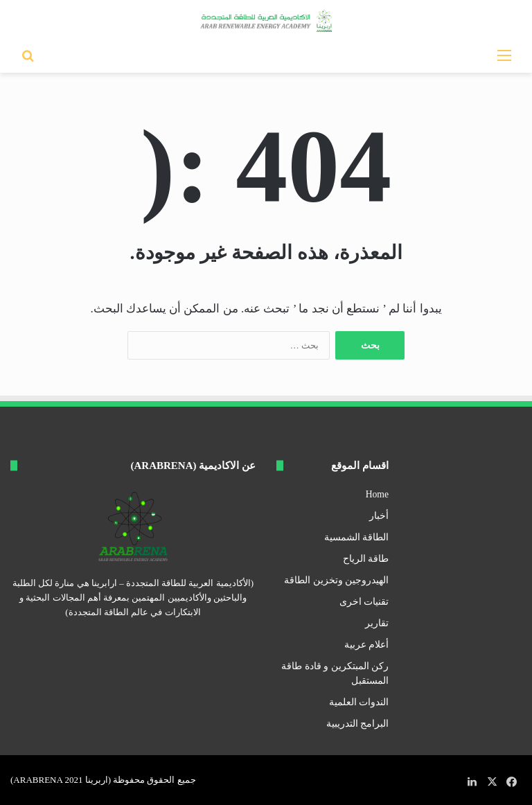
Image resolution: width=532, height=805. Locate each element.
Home (377, 494)
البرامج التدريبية (357, 724)
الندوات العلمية (359, 702)
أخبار (379, 516)
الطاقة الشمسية (356, 537)
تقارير (377, 623)
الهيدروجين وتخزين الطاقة (336, 580)
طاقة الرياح (366, 559)
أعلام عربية (366, 645)
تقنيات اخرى (364, 602)
